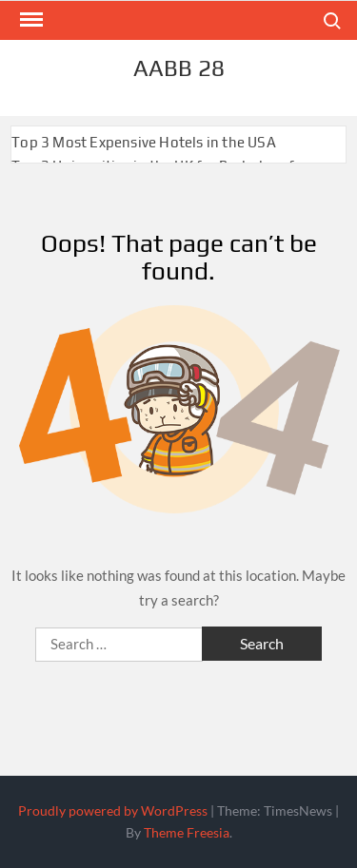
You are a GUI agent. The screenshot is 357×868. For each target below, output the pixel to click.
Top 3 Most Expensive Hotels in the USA (144, 142)
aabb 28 (179, 68)
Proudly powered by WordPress (113, 810)
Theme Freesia (187, 832)
